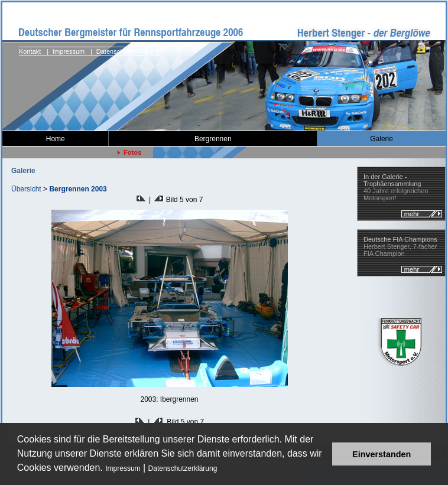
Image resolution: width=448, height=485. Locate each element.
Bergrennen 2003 (78, 189)
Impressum (123, 468)
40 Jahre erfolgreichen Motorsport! (396, 187)
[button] (221, 469)
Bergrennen (213, 139)
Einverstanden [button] (382, 454)
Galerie (382, 139)
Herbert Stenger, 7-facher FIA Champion (400, 246)
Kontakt (30, 51)
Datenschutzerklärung (183, 468)
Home (56, 139)
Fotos (129, 152)
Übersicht (26, 189)
